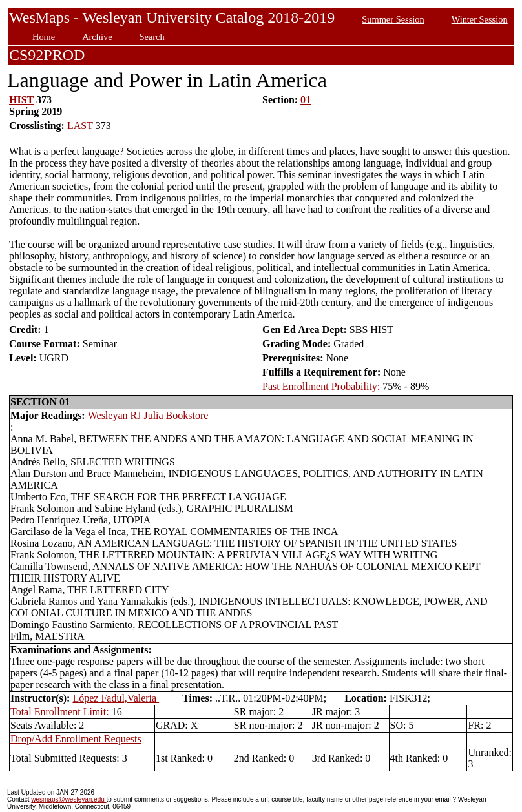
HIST (21, 100)
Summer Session (393, 19)
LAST (80, 126)
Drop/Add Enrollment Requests (76, 739)
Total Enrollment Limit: (61, 712)
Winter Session (480, 19)
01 (306, 100)
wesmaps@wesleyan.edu (68, 799)
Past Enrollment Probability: (321, 386)
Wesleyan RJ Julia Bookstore (148, 415)
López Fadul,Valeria (116, 698)
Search (152, 37)
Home (44, 37)
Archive (97, 37)
